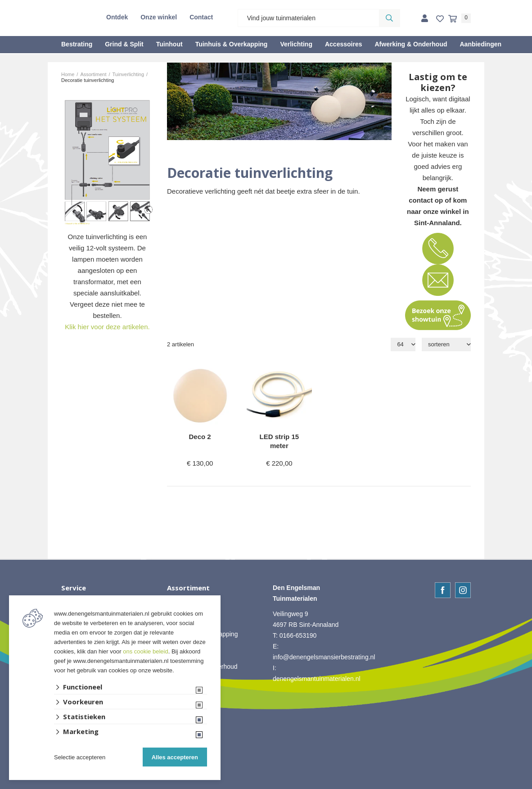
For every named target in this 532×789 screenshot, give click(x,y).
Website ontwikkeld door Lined (266, 785)
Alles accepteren (175, 757)
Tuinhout (169, 44)
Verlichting (296, 44)
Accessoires (344, 44)
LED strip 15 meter (280, 441)
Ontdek (117, 17)
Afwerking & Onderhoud (411, 44)
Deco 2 (200, 437)
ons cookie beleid (145, 651)
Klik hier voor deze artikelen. (107, 327)
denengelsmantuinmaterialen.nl (317, 679)
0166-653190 (298, 635)
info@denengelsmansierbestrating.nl (324, 657)
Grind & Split (124, 44)
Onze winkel (159, 17)
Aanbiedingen (480, 44)
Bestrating (77, 44)
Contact (201, 17)
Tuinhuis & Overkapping (232, 44)
